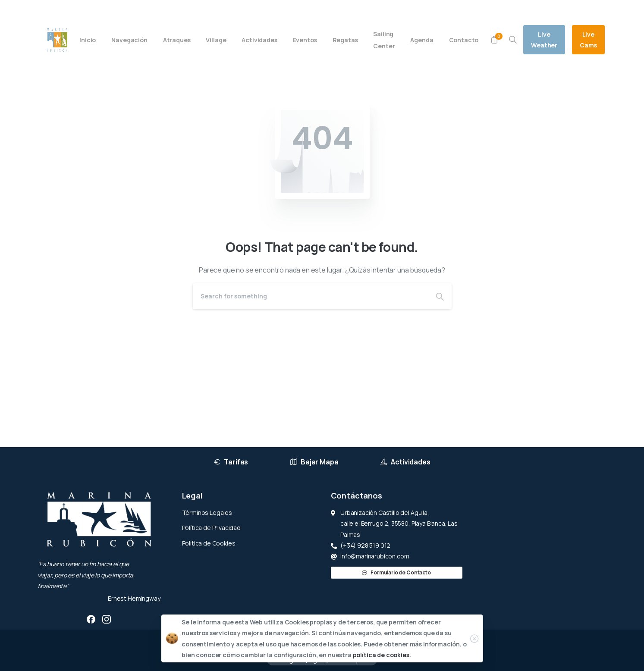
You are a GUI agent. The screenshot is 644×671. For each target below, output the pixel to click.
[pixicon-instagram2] (107, 619)
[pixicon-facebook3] (91, 619)
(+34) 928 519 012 (126, 10)
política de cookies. (382, 655)
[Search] (311, 296)
